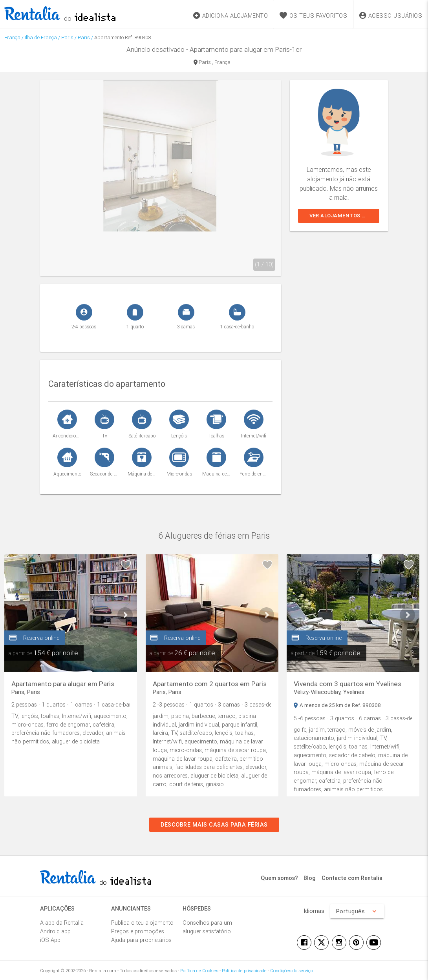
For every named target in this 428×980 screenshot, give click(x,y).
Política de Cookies (199, 970)
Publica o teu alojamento (142, 923)
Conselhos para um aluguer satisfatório (207, 927)
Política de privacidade (244, 970)
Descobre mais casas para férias (214, 824)
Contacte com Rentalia (352, 878)
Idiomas (314, 911)
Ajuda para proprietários (141, 940)
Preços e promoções (138, 931)
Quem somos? (279, 878)
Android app (55, 931)
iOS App (50, 940)
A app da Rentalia (62, 923)
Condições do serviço (292, 970)
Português (357, 911)
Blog (310, 878)
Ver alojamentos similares (344, 216)
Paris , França (212, 63)
